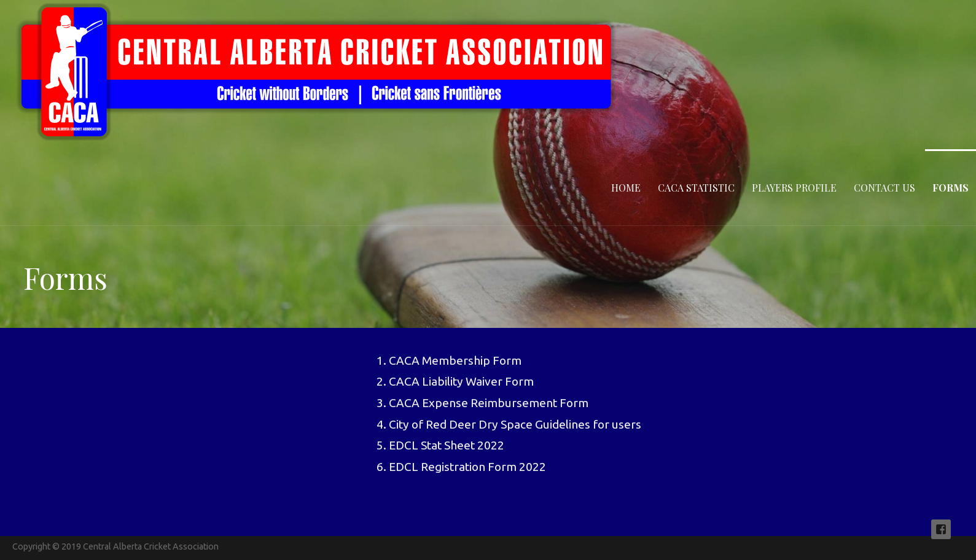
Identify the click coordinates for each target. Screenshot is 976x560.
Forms (951, 188)
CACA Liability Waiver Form (461, 381)
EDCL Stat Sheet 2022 (447, 445)
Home (626, 188)
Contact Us (884, 188)
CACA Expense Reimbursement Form (489, 403)
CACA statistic (696, 188)
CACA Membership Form (455, 360)
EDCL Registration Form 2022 (467, 467)
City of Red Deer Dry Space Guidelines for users (515, 424)
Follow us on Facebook (941, 529)
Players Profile (794, 188)
